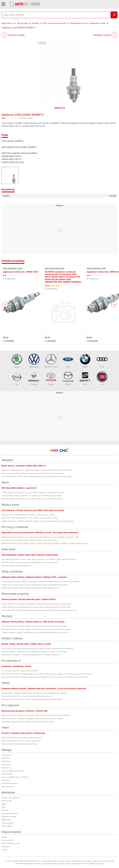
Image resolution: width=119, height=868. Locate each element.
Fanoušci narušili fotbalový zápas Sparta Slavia (19, 744)
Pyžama (5, 810)
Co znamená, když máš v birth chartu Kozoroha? (20, 671)
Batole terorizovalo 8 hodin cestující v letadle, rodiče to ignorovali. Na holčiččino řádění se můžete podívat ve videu (45, 543)
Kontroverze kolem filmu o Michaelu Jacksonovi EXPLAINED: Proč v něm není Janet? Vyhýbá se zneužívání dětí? (45, 677)
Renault (34, 378)
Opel (17, 378)
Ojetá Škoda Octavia (9, 783)
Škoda (17, 361)
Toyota (51, 378)
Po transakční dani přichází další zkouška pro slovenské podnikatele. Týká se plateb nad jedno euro (39, 610)
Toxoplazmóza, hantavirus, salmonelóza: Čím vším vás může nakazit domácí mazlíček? (35, 693)
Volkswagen (34, 361)
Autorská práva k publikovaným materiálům (75, 861)
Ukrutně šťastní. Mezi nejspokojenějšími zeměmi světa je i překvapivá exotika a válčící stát (36, 607)
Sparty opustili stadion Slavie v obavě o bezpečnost (21, 741)
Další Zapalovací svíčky (13, 268)
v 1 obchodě (8, 341)
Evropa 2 (5, 850)
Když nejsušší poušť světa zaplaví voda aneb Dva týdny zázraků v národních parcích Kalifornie (37, 648)
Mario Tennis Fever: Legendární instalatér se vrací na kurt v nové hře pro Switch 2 (32, 719)
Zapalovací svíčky (98, 23)
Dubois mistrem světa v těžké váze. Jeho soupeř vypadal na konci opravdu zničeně (33, 492)
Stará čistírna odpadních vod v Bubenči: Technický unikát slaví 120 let (28, 722)
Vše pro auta (23, 23)
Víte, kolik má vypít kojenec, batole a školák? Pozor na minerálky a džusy (29, 540)
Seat (85, 378)
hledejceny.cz (7, 755)
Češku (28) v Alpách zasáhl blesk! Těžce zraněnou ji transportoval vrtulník (29, 518)
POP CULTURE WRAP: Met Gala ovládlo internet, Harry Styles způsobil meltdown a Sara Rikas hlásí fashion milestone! (47, 674)
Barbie (4, 804)
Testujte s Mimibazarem (11, 798)
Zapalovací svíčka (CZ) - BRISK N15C (21, 272)
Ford (68, 361)
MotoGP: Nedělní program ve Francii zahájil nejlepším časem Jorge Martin (30, 562)
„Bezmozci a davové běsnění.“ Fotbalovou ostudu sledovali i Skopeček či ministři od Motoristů (37, 470)
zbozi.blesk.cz (7, 768)
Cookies (68, 863)
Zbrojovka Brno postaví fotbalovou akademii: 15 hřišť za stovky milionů (28, 515)
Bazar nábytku (7, 826)
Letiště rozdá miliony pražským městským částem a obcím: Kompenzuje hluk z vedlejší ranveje (37, 521)
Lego (3, 807)
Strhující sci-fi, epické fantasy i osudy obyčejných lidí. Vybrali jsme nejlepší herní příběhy (35, 585)
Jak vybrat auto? (8, 787)
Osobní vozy (6, 761)
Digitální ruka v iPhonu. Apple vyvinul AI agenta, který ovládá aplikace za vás (31, 588)
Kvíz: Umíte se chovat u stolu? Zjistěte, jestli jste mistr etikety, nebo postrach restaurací (34, 626)
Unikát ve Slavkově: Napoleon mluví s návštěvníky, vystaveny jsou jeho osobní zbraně (34, 652)
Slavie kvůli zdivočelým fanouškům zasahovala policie (22, 738)
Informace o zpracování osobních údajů (49, 863)
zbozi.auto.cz (7, 23)
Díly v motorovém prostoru (55, 23)
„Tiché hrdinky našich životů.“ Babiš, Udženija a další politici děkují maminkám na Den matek (36, 476)
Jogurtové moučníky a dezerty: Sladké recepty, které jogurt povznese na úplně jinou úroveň (36, 629)
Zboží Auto (6, 780)
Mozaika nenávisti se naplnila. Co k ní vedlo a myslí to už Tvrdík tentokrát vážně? (32, 499)
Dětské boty (6, 820)
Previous (5, 304)
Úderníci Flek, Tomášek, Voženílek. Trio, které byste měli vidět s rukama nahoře (32, 496)
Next (114, 305)
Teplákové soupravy (9, 817)
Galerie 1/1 (60, 108)
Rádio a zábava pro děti (11, 843)
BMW (85, 361)
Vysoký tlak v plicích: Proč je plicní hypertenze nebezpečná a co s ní (27, 696)
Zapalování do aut (78, 23)
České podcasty (8, 840)
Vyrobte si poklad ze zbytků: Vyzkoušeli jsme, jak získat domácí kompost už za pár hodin (35, 632)
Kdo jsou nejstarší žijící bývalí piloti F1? (16, 566)
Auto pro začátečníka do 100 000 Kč (15, 777)
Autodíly (36, 23)
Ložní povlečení (8, 823)
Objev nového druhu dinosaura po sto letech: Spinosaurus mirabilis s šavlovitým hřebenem (36, 715)
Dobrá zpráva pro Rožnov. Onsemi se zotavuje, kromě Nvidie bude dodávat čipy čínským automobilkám (41, 582)
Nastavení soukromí (80, 863)
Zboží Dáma (6, 765)
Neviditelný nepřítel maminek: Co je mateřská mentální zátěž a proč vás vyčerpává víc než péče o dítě (40, 537)
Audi (102, 361)
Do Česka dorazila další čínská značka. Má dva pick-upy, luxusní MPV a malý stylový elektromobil (39, 559)
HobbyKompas (7, 774)
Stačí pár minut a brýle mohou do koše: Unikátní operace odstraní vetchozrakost (32, 699)
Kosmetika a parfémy (10, 813)
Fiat (102, 378)
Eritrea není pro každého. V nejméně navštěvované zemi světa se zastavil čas (31, 655)
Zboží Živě (6, 758)
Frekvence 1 (6, 847)
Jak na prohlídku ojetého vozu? (13, 771)
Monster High (7, 801)
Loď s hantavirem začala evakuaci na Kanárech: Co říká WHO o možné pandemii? (33, 473)
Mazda (68, 378)
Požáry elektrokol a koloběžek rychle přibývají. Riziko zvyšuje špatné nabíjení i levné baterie (36, 604)
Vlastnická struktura (96, 863)
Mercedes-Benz (51, 361)
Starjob (4, 837)
